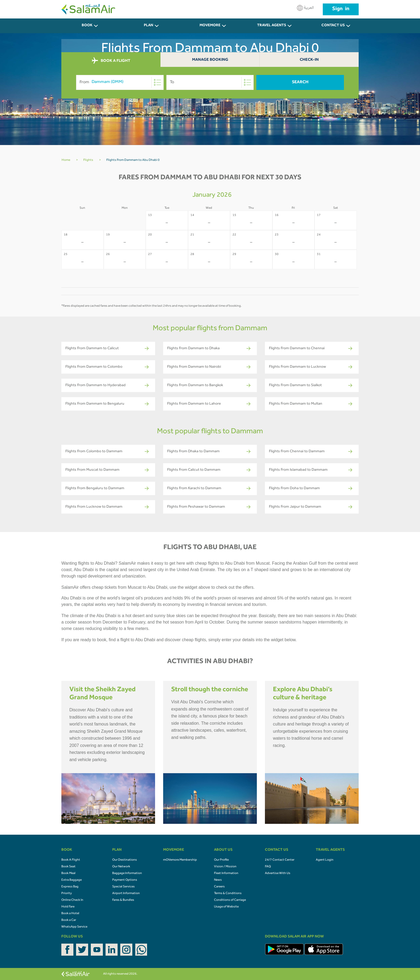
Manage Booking (210, 60)
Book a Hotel (70, 914)
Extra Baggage (72, 880)
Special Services (123, 887)
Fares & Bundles (123, 900)
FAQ (268, 867)
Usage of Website (226, 907)
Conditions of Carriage (230, 900)
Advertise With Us (278, 873)
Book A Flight (71, 860)
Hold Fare (68, 907)
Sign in (341, 9)
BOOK (87, 26)
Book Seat (68, 867)
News (218, 880)
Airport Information (126, 894)
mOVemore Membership (180, 860)
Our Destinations (125, 860)
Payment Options (125, 880)
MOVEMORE (210, 26)
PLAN (149, 26)
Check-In (309, 60)
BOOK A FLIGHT (111, 61)
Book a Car (69, 920)
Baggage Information (127, 873)
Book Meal (68, 873)
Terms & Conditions (228, 894)
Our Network (121, 867)
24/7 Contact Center (280, 860)
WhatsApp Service (74, 927)
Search (300, 82)
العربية (305, 8)
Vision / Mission (225, 867)
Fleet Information (226, 873)
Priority (67, 894)
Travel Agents (272, 26)
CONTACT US (333, 26)
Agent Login (325, 860)
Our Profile (221, 860)
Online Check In (72, 900)
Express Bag (70, 887)
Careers (219, 887)
